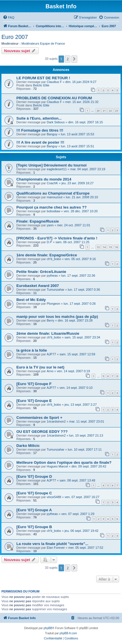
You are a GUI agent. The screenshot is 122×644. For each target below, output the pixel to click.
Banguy (52, 134)
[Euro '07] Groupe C (34, 493)
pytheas (52, 276)
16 (117, 247)
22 (110, 111)
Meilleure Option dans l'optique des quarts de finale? (64, 462)
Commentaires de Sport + (39, 418)
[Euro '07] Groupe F (34, 384)
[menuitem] (9, 17)
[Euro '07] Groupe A (34, 510)
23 (117, 111)
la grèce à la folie (32, 350)
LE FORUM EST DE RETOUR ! (43, 78)
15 (110, 247)
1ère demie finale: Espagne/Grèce (47, 255)
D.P (49, 242)
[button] (74, 59)
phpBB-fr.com (68, 633)
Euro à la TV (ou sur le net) (40, 367)
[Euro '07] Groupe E (34, 401)
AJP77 (51, 354)
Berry (51, 320)
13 (98, 247)
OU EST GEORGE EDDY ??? (42, 432)
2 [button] (68, 59)
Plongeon (54, 304)
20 (98, 111)
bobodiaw (54, 211)
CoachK (52, 183)
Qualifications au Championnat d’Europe (53, 193)
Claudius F (54, 82)
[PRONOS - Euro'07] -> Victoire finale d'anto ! (57, 238)
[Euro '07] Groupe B (34, 527)
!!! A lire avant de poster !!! (40, 142)
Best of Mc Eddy (31, 300)
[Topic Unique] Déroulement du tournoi (51, 165)
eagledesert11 (57, 169)
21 (104, 111)
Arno (50, 371)
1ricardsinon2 (56, 421)
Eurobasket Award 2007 (38, 286)
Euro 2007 (15, 37)
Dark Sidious (56, 122)
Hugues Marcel (57, 466)
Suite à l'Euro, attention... (39, 118)
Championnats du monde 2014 (44, 179)
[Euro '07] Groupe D (34, 476)
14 (104, 247)
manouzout (55, 197)
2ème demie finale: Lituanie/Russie (48, 333)
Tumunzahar (56, 290)
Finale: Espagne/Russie (38, 221)
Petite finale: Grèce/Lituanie (41, 272)
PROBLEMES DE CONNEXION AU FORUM (54, 98)
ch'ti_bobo (54, 259)
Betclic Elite (41, 85)
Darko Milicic (28, 446)
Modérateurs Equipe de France (43, 43)
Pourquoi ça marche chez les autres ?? (52, 207)
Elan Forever (56, 548)
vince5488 (54, 497)
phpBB (48, 628)
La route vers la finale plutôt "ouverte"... (52, 544)
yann (50, 225)
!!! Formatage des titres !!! (40, 130)
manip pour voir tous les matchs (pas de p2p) (57, 317)
